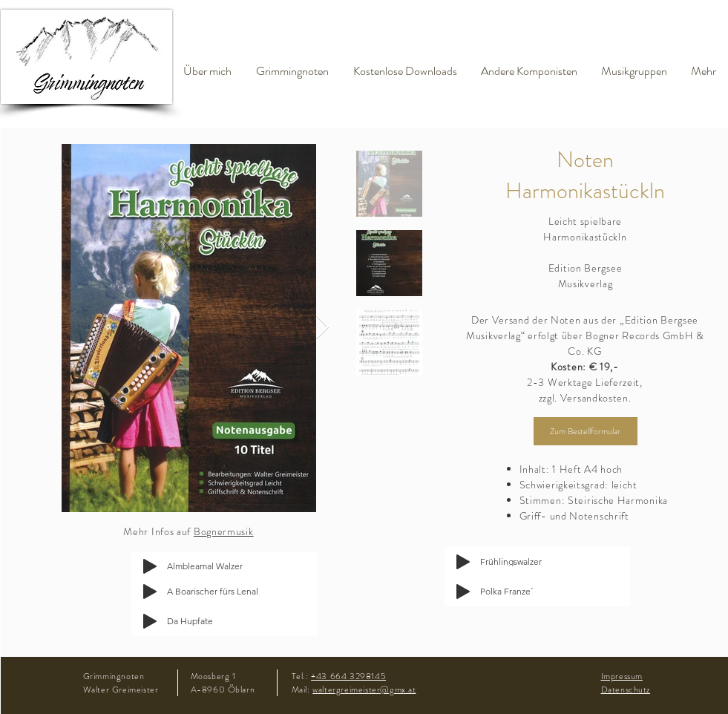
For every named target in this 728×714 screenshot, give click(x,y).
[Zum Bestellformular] (586, 431)
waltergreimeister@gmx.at (364, 690)
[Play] (150, 592)
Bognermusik (224, 531)
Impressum (622, 676)
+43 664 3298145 (348, 676)
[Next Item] (323, 328)
